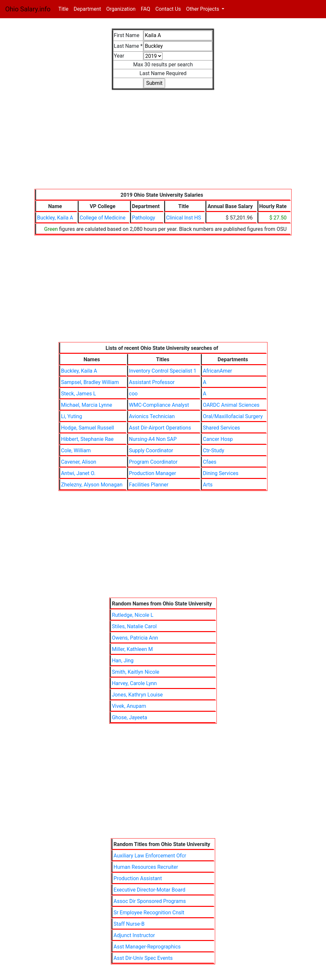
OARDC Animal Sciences (231, 405)
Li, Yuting (72, 416)
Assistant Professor (152, 382)
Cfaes (209, 462)
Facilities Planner (149, 485)
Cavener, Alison (79, 462)
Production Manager (153, 473)
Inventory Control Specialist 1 (163, 371)
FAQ (145, 9)
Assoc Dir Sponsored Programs (150, 901)
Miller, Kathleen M (132, 649)
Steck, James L (79, 394)
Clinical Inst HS (183, 218)
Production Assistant (138, 878)
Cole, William (76, 450)
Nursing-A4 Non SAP (153, 439)
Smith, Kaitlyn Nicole (136, 672)
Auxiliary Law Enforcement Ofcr (150, 856)
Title (65, 9)
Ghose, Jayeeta (129, 717)
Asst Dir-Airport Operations (160, 428)
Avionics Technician (152, 416)
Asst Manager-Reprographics (147, 947)
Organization (121, 9)
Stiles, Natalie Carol (134, 626)
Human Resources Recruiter (146, 867)
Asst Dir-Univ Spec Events (143, 958)
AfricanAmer (217, 371)
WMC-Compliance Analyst (159, 405)
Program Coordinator (153, 462)
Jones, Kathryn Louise (137, 695)
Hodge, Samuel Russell (88, 428)
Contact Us (168, 9)
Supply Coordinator (151, 450)
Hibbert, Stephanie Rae (87, 439)
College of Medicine (103, 218)
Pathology (143, 218)
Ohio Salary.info (28, 9)
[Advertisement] (163, 143)
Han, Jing (123, 661)
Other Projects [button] (203, 9)
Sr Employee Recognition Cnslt (149, 913)
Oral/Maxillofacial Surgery (233, 416)
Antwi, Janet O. (78, 473)
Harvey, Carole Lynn (134, 683)
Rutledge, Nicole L (133, 615)
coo (133, 394)
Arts (208, 485)
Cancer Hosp (218, 439)
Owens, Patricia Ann (135, 638)
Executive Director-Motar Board (149, 890)
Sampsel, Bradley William (90, 382)
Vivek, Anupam (129, 706)
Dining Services (221, 473)
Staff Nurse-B (129, 924)
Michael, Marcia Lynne (87, 405)
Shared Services (221, 428)
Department (87, 9)
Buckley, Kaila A (55, 218)
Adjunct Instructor (134, 935)
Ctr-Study (214, 450)
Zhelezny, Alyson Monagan (92, 485)
